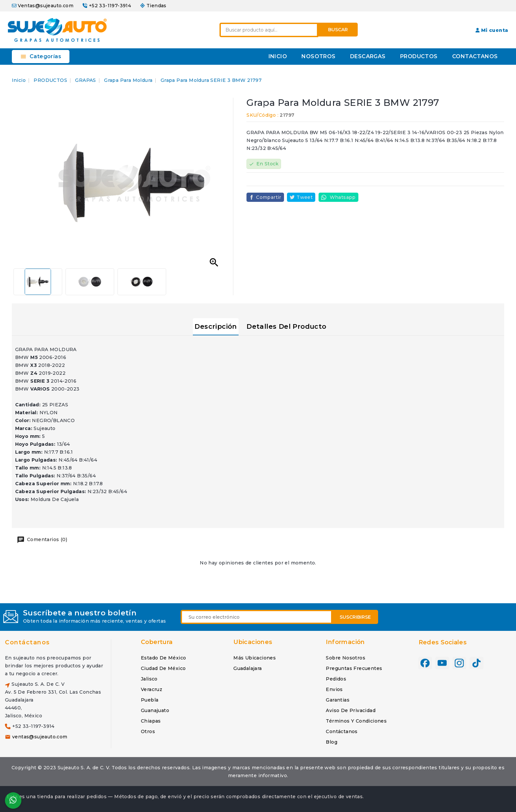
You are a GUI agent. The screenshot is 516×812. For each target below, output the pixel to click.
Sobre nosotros (346, 658)
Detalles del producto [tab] (286, 326)
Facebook (425, 661)
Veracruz (152, 689)
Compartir (269, 197)
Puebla (150, 700)
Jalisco (149, 679)
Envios (334, 689)
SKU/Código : (262, 115)
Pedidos (336, 679)
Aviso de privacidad (351, 710)
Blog (332, 742)
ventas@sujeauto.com (40, 737)
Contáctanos (27, 642)
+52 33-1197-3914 (110, 6)
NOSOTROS (318, 56)
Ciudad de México (163, 668)
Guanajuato (155, 710)
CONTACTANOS (475, 56)
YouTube (442, 661)
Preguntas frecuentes (354, 668)
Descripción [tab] (216, 326)
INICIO (278, 56)
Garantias (338, 700)
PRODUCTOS (419, 56)
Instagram (459, 661)
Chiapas (151, 721)
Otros (148, 731)
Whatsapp (343, 197)
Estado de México (163, 658)
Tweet (305, 197)
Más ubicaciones (255, 658)
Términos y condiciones (356, 721)
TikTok (477, 661)
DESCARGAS (368, 56)
